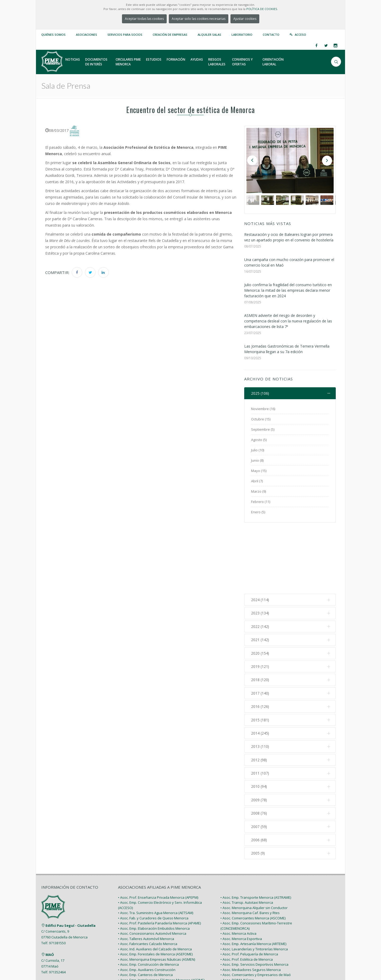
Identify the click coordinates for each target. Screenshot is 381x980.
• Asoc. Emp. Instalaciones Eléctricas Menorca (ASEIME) (161, 914)
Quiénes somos (53, 35)
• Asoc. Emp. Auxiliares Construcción (147, 903)
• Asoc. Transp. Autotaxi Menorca (247, 836)
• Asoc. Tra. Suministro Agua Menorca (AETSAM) (156, 846)
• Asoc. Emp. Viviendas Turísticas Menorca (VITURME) (160, 939)
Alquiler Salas (209, 35)
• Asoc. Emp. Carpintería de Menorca (147, 924)
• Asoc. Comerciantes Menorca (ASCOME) (253, 852)
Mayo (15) (259, 471)
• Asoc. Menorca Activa (238, 867)
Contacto (271, 35)
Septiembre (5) (263, 430)
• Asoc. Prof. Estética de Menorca (247, 893)
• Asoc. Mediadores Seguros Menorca (251, 903)
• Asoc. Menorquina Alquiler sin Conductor (254, 841)
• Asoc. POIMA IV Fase (237, 919)
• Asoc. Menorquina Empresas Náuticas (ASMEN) (157, 893)
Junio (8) (257, 461)
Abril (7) (257, 481)
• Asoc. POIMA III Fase (237, 914)
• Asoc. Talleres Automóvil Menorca (146, 872)
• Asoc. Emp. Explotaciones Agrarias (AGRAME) (155, 934)
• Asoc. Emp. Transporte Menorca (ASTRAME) (256, 831)
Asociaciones (87, 35)
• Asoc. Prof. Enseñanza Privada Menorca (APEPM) (158, 831)
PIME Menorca (80, 964)
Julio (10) (258, 450)
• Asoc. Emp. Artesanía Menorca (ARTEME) (253, 877)
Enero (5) (258, 512)
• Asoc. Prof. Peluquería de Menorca (249, 888)
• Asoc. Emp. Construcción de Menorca (148, 898)
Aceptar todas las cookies (144, 19)
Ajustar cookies (245, 19)
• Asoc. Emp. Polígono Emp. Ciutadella (250, 924)
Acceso (300, 35)
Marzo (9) (258, 492)
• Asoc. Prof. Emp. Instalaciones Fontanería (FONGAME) (161, 919)
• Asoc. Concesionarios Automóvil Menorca (152, 867)
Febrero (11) (261, 502)
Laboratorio (242, 35)
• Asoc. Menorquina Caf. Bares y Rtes (250, 846)
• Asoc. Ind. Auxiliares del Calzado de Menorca (155, 883)
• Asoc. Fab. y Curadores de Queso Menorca (153, 852)
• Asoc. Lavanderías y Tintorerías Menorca (254, 883)
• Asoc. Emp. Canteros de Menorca (145, 908)
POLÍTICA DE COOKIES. (262, 9)
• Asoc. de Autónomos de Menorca (248, 934)
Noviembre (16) (263, 409)
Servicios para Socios (125, 35)
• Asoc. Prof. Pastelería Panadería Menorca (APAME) (159, 857)
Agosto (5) (259, 440)
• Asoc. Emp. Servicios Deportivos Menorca (254, 898)
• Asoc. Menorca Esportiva (241, 872)
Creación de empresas (170, 35)
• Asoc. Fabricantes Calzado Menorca (148, 877)
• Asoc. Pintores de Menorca (140, 929)
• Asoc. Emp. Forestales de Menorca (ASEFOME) (155, 888)
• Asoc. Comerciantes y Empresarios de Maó (256, 908)
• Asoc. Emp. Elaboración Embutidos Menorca (154, 862)
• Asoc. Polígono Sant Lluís (241, 929)
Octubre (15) (261, 419)
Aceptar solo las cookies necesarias (199, 19)
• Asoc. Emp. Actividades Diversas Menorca (255, 939)
